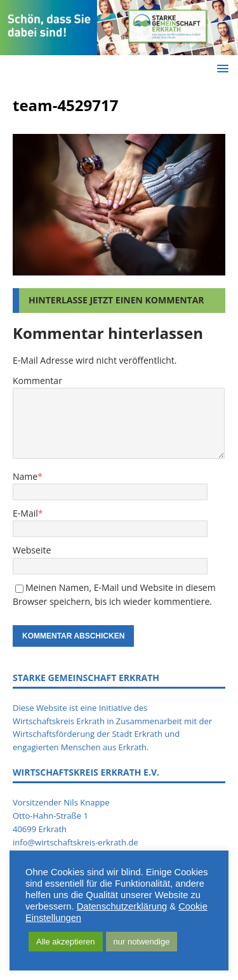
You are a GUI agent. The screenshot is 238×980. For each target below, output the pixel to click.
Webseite (32, 550)
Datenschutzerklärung (122, 906)
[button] (221, 68)
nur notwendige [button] (142, 942)
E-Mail (25, 513)
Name (25, 476)
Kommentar (37, 381)
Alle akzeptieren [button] (66, 942)
